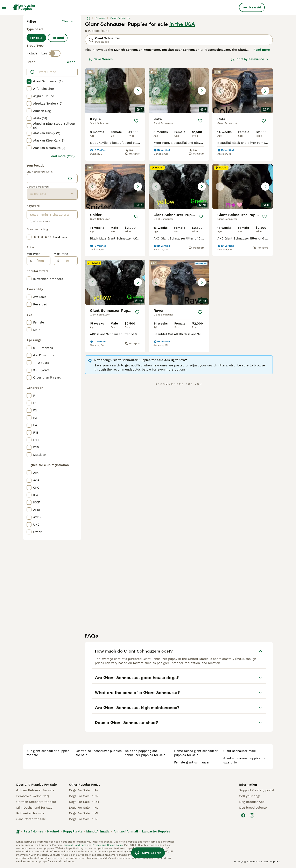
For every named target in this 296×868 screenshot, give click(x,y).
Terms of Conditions (74, 845)
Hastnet (53, 831)
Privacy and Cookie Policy (108, 845)
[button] (115, 91)
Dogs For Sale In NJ (84, 808)
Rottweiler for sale (30, 813)
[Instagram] (252, 815)
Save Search (101, 59)
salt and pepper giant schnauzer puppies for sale (145, 753)
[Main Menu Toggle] (4, 7)
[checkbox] (29, 81)
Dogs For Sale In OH (84, 802)
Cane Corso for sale (31, 819)
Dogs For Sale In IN (83, 819)
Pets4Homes (33, 831)
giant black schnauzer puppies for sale (99, 753)
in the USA (182, 24)
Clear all (68, 21)
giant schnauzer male (240, 751)
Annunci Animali (126, 831)
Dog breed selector (254, 808)
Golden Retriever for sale (35, 790)
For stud (58, 38)
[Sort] (250, 59)
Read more (262, 50)
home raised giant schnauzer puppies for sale (196, 753)
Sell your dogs (250, 796)
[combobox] (46, 178)
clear (71, 62)
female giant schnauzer (192, 762)
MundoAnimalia (98, 831)
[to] (68, 261)
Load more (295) (62, 156)
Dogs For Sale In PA (84, 790)
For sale (36, 38)
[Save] (136, 121)
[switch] (55, 53)
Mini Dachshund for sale (34, 808)
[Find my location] (70, 178)
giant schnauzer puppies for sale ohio (244, 760)
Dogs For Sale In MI (83, 813)
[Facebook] (243, 815)
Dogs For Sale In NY (84, 796)
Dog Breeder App (252, 802)
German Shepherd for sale (36, 802)
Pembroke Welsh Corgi (33, 796)
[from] (41, 261)
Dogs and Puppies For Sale (37, 785)
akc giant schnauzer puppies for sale (48, 753)
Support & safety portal (257, 790)
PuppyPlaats (73, 831)
